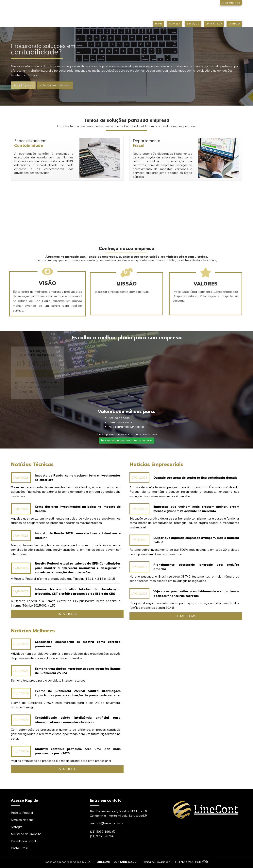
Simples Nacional (23, 820)
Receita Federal (22, 813)
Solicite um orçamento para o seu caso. (126, 440)
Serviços (193, 24)
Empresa (175, 24)
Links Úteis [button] (213, 24)
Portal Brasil (19, 848)
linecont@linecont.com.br (107, 824)
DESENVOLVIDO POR (187, 862)
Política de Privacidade (156, 862)
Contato (234, 24)
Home (159, 24)
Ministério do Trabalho (26, 834)
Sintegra (17, 827)
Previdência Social (23, 841)
